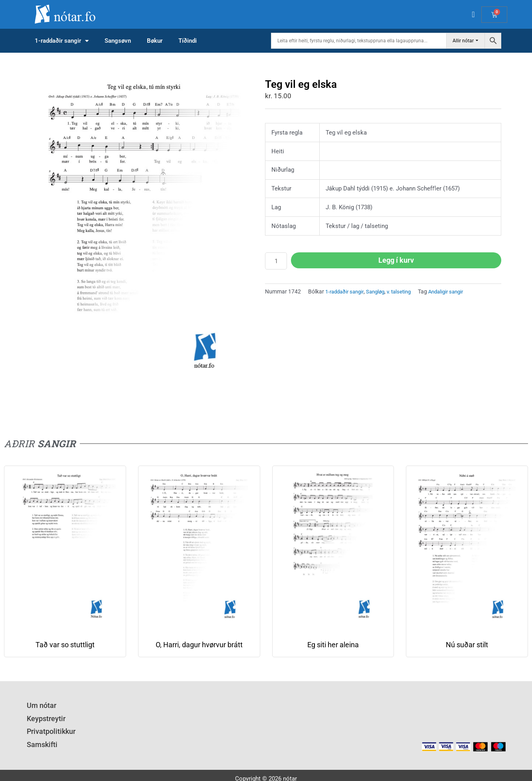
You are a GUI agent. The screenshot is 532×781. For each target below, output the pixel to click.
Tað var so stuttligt (65, 645)
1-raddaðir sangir (62, 41)
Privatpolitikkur (47, 726)
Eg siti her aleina (333, 645)
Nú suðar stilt (467, 645)
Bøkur (155, 41)
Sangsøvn (118, 41)
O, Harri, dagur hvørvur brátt (199, 645)
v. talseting (406, 291)
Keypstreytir (43, 716)
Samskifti (40, 737)
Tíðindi (188, 41)
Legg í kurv (396, 260)
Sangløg (380, 291)
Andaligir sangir (456, 291)
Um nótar (39, 705)
